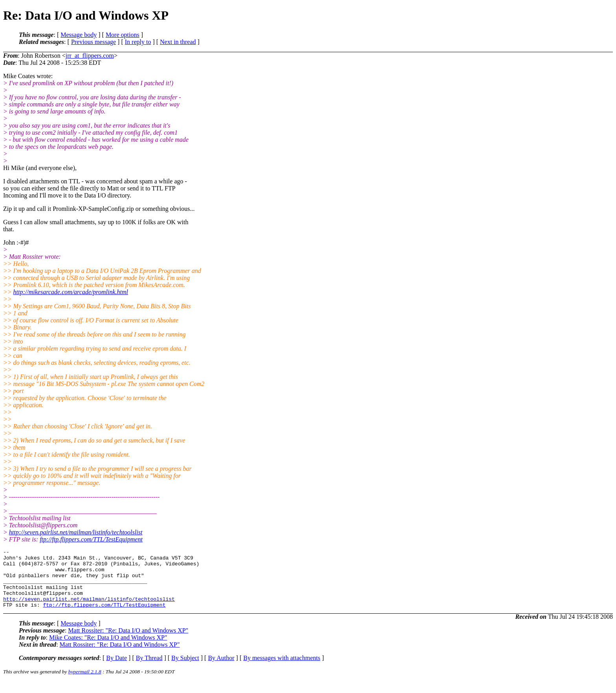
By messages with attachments (282, 670)
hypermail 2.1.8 (85, 683)
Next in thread (178, 42)
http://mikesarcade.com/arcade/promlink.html (71, 292)
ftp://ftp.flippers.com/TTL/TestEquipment (91, 539)
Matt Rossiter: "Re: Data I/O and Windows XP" (128, 642)
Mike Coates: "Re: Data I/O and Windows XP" (108, 649)
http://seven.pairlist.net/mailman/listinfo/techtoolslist (76, 532)
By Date (116, 670)
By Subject (185, 670)
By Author (221, 670)
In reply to (138, 42)
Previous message (93, 42)
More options (123, 35)
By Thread (149, 670)
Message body (79, 35)
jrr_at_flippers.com (90, 56)
